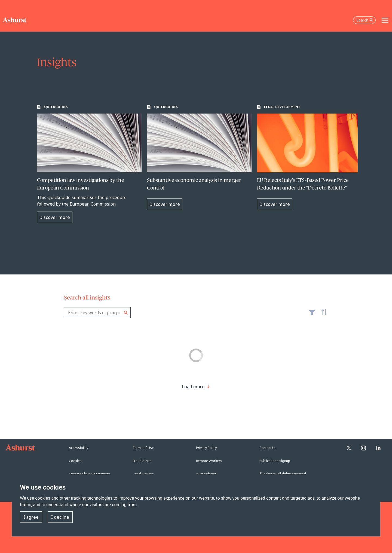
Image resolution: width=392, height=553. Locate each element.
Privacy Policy (206, 448)
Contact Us (268, 448)
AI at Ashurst (206, 474)
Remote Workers (209, 461)
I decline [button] (60, 517)
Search (126, 313)
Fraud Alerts (142, 461)
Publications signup (275, 461)
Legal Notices (143, 474)
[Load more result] (193, 387)
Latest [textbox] (323, 315)
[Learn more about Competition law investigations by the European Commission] (89, 164)
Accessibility (79, 448)
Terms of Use (143, 448)
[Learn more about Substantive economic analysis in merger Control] (199, 157)
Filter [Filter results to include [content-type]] (312, 315)
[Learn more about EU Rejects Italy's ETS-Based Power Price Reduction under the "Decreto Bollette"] (309, 157)
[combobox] (97, 313)
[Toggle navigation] (385, 20)
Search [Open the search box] (365, 20)
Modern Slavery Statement (89, 474)
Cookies (75, 461)
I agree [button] (31, 517)
